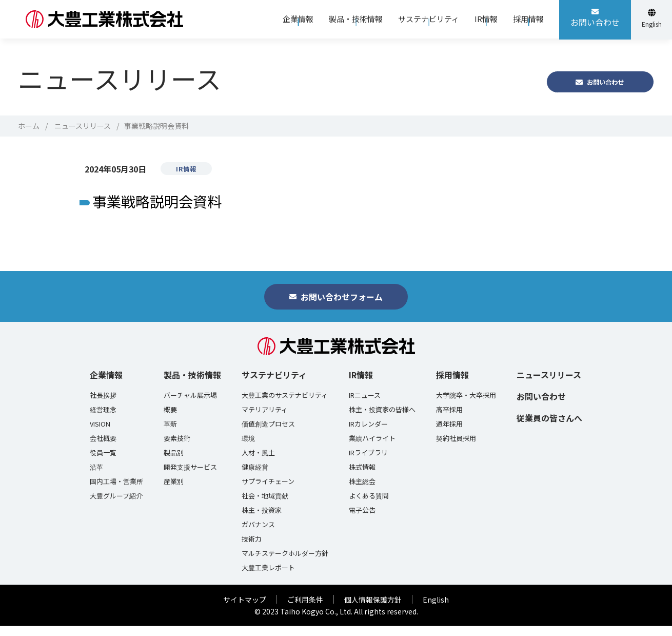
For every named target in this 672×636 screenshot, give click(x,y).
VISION (100, 434)
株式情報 (362, 477)
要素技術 (177, 449)
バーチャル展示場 (190, 406)
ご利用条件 (305, 610)
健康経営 (255, 477)
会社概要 (103, 449)
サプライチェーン (268, 492)
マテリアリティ (265, 420)
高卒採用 (449, 420)
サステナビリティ (274, 385)
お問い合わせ (541, 407)
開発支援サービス (190, 477)
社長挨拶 (103, 406)
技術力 (252, 549)
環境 (248, 449)
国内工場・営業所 (116, 492)
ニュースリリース (83, 126)
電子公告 (362, 521)
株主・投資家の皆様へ (382, 420)
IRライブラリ (368, 463)
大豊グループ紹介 (116, 506)
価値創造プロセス (268, 434)
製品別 (174, 463)
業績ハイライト (372, 449)
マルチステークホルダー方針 (285, 564)
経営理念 (103, 420)
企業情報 (106, 385)
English (436, 610)
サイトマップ (245, 610)
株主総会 (362, 492)
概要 (170, 420)
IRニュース (365, 406)
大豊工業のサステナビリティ (285, 406)
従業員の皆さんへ (549, 428)
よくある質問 (369, 506)
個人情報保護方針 (373, 610)
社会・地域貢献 (265, 506)
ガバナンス (258, 535)
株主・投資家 (262, 521)
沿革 (96, 477)
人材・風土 (258, 463)
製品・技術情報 (192, 385)
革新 (170, 434)
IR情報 (361, 385)
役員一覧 (103, 463)
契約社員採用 (456, 449)
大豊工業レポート (268, 578)
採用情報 (452, 385)
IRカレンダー (368, 434)
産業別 (174, 492)
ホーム (29, 126)
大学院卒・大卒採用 (466, 406)
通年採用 (449, 434)
